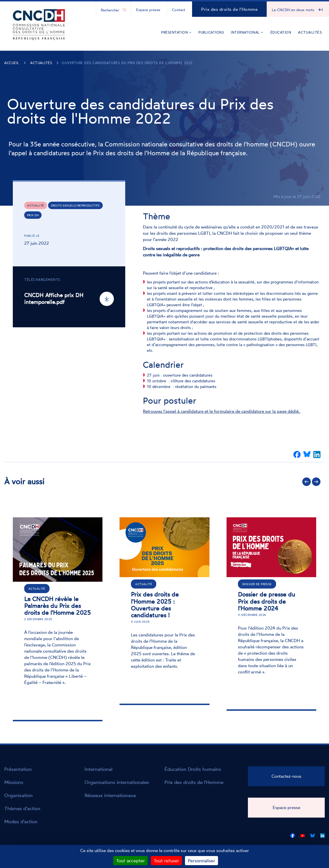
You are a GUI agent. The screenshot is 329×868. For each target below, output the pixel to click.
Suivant (316, 482)
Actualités (310, 32)
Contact (179, 10)
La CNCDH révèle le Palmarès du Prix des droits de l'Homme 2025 (57, 606)
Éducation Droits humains (193, 769)
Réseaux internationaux (110, 795)
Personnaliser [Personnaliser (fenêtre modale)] (201, 861)
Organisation (18, 795)
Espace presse (148, 10)
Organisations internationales (117, 782)
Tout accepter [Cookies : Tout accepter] (130, 861)
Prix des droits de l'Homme (229, 9)
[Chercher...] (111, 10)
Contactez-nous (286, 776)
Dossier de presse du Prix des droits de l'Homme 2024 (267, 601)
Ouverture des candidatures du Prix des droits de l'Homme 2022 (127, 63)
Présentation (176, 32)
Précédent (307, 482)
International (247, 32)
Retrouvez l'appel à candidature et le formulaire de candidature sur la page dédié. (222, 411)
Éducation (281, 32)
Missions (14, 782)
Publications (211, 32)
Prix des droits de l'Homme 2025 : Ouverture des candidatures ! (155, 604)
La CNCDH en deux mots (293, 10)
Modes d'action (21, 821)
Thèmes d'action (22, 808)
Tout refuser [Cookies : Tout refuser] (166, 861)
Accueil (12, 63)
